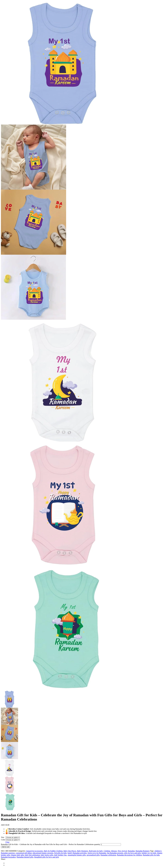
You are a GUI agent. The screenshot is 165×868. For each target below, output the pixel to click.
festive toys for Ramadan (97, 853)
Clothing (107, 851)
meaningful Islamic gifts (77, 855)
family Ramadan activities (77, 853)
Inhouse (114, 851)
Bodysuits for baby (96, 851)
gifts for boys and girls (133, 853)
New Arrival (122, 851)
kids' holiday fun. (61, 855)
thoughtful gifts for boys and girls (47, 857)
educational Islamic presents (43, 853)
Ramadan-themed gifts (25, 857)
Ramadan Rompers (143, 851)
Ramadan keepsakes (8, 857)
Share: (3, 859)
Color (3, 840)
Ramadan (131, 851)
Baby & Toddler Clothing (53, 851)
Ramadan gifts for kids (151, 855)
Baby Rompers (83, 851)
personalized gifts (93, 855)
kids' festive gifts (47, 855)
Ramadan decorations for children (129, 855)
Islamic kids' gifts (17, 855)
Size (3, 837)
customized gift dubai (24, 853)
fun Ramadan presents (115, 853)
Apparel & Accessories (34, 851)
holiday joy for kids (149, 853)
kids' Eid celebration (32, 855)
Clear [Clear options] (7, 842)
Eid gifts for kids (60, 853)
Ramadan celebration (108, 855)
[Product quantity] (111, 844)
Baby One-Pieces (70, 851)
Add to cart (5, 847)
